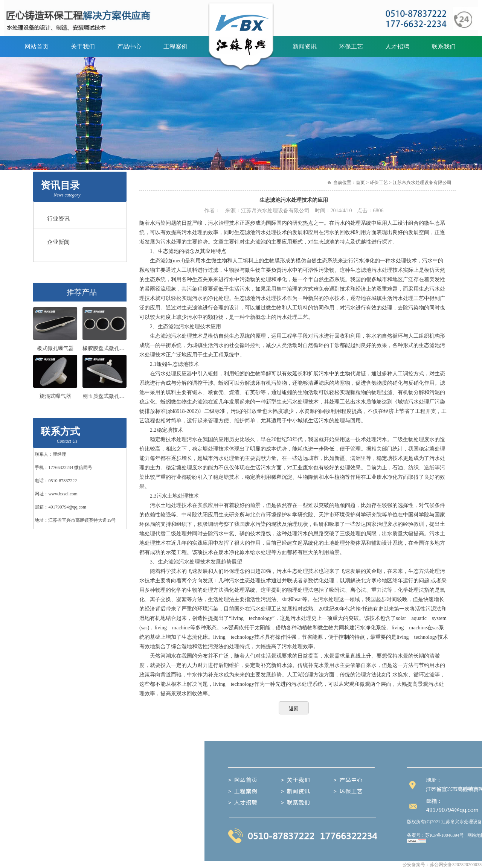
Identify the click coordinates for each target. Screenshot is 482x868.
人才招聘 (397, 46)
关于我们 (83, 46)
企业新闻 (56, 242)
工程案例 (175, 46)
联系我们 (444, 46)
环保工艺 (351, 46)
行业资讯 (56, 219)
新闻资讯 (305, 46)
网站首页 (37, 46)
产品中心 (129, 46)
